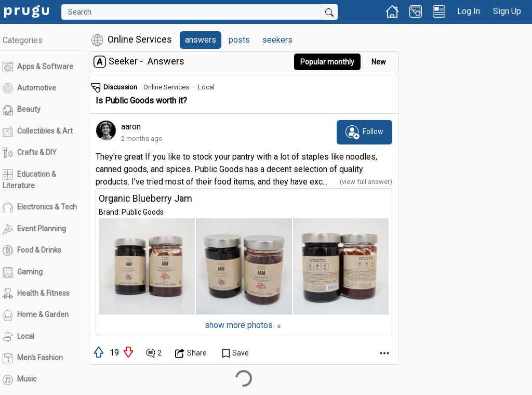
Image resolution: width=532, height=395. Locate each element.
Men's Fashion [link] (33, 358)
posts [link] (239, 40)
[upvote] (99, 352)
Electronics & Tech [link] (40, 208)
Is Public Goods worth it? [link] (141, 101)
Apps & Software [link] (38, 67)
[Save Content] (236, 353)
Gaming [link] (23, 272)
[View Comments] (154, 353)
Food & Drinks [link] (32, 251)
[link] (26, 11)
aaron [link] (131, 127)
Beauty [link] (22, 110)
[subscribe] (364, 132)
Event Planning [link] (34, 229)
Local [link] (18, 337)
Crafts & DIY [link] (30, 153)
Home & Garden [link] (36, 315)
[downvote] (129, 352)
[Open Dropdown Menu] (191, 353)
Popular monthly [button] (327, 62)
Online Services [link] (166, 87)
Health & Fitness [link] (36, 294)
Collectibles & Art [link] (38, 131)
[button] (147, 266)
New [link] (379, 62)
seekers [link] (277, 40)
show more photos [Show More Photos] (244, 325)
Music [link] (19, 380)
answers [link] (201, 40)
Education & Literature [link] (29, 180)
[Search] (191, 12)
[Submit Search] (329, 12)
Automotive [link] (29, 88)
